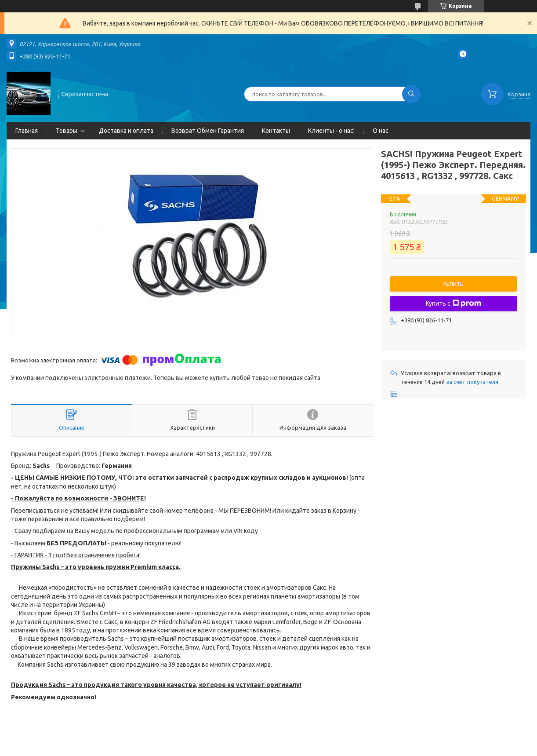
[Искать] (411, 94)
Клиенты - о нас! (331, 131)
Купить (454, 284)
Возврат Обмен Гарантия (208, 131)
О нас (381, 131)
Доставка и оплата (126, 131)
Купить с (454, 303)
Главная (27, 131)
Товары (67, 131)
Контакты (276, 131)
